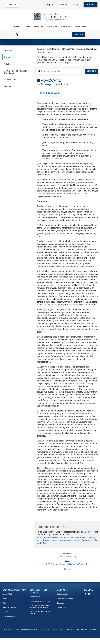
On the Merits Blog (10, 616)
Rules (7, 57)
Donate (12, 5)
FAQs (76, 5)
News (5, 599)
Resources (38, 26)
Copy (65, 527)
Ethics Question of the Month (59, 26)
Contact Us (61, 607)
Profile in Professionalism (40, 601)
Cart (91, 5)
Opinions (8, 51)
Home (17, 26)
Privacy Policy (58, 629)
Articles (8, 64)
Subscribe (63, 5)
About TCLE (7, 594)
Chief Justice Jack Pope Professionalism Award (39, 606)
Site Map (93, 629)
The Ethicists (35, 597)
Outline (67, 569)
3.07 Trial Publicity (67, 556)
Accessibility (82, 629)
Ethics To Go (80, 26)
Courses (27, 26)
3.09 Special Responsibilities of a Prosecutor (67, 564)
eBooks (8, 86)
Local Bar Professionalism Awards (40, 612)
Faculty (5, 612)
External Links (11, 80)
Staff (4, 603)
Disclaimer (70, 629)
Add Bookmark (50, 93)
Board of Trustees (10, 607)
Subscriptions (62, 594)
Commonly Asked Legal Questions (15, 72)
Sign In (50, 5)
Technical (61, 603)
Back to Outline (45, 52)
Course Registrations (65, 599)
